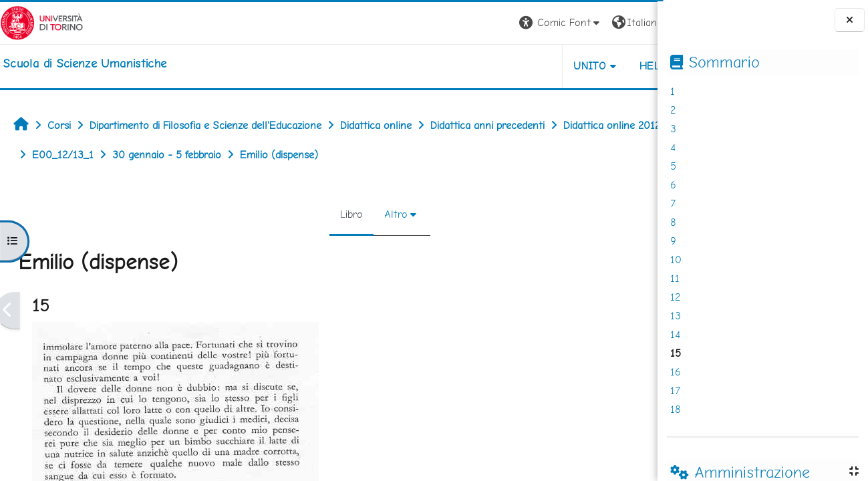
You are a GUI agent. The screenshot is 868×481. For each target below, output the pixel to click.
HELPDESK (577, 66)
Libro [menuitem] (307, 214)
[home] (85, 63)
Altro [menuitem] (352, 214)
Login (634, 22)
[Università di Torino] (42, 22)
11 (675, 278)
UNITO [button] (501, 66)
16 (676, 372)
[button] (471, 23)
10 (676, 260)
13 (676, 316)
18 (676, 409)
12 (675, 297)
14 (675, 334)
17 (675, 390)
